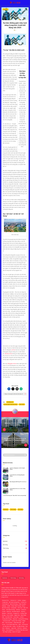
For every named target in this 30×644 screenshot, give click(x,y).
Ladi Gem (10, 613)
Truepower (5, 602)
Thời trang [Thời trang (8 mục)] (13, 509)
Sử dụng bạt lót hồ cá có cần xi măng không (18, 489)
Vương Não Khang (23, 619)
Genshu (23, 611)
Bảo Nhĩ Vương (6, 608)
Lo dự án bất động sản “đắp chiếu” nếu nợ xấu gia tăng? (14, 495)
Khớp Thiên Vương (16, 606)
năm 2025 (22, 404)
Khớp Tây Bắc (22, 604)
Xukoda (25, 628)
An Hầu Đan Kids (7, 626)
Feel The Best (9, 623)
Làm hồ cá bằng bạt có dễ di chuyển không (17, 469)
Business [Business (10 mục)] (6, 509)
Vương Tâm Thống (16, 621)
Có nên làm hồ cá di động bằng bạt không (17, 475)
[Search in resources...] (15, 455)
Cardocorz (23, 602)
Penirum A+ (14, 600)
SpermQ (9, 611)
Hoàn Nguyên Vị (10, 630)
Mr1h (20, 624)
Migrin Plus (17, 615)
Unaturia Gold (7, 621)
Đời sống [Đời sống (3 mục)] (20, 509)
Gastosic (24, 610)
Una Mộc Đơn (9, 617)
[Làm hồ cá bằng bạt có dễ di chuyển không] (6, 470)
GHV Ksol (20, 608)
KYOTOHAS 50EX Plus (12, 624)
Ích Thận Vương (7, 632)
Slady (14, 626)
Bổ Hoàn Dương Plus (14, 602)
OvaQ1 (4, 611)
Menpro (4, 613)
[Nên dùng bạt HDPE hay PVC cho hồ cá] (6, 484)
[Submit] (25, 455)
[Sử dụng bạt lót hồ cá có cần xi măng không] (6, 491)
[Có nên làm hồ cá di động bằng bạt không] (6, 477)
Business (6, 9)
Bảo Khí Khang (14, 604)
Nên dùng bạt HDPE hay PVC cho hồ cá (18, 482)
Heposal (15, 619)
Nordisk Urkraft (16, 611)
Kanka (19, 600)
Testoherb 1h (6, 604)
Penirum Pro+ (6, 600)
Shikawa (8, 628)
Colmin (22, 617)
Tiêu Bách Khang (10, 610)
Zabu (3, 630)
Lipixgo (24, 600)
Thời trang (6, 548)
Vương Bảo (14, 608)
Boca (24, 606)
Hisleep (4, 606)
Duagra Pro (16, 613)
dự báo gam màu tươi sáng (11, 404)
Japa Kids (14, 628)
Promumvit (25, 624)
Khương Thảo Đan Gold (22, 630)
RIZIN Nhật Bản (17, 623)
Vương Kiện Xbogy (7, 619)
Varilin (9, 606)
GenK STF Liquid (16, 632)
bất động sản (10, 402)
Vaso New (16, 617)
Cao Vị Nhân (10, 615)
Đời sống (5, 545)
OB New (18, 610)
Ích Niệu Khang (20, 626)
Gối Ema (19, 628)
